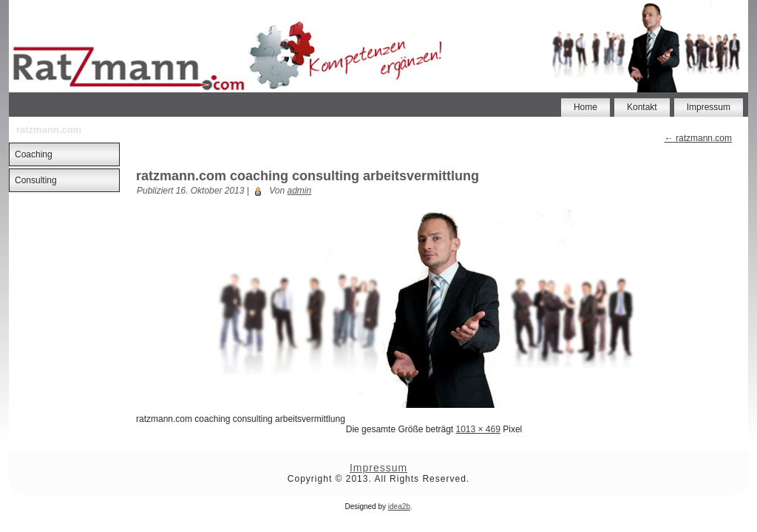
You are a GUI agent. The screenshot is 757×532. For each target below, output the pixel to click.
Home (585, 107)
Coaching (34, 154)
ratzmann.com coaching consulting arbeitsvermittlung (308, 176)
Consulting (36, 180)
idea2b (399, 507)
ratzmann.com (698, 138)
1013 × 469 (478, 429)
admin (299, 191)
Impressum (709, 107)
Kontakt (642, 107)
